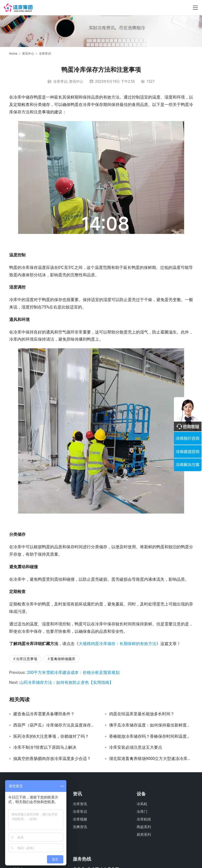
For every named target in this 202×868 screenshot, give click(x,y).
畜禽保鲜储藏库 (63, 659)
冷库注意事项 (27, 659)
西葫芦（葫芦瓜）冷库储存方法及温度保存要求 (55, 725)
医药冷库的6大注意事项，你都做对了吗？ (51, 736)
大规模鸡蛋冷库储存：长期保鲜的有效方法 (117, 644)
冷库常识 (60, 81)
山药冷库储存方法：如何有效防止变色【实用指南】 (66, 682)
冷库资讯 (80, 804)
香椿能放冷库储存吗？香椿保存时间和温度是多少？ (151, 736)
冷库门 (142, 812)
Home (13, 54)
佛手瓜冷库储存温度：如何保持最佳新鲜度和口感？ (151, 725)
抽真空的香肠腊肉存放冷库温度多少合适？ (52, 759)
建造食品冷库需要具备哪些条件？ (44, 714)
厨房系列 (144, 835)
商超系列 (144, 827)
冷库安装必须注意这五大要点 (136, 747)
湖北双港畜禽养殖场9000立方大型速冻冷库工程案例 (151, 759)
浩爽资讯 (80, 827)
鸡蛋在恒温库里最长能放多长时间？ (142, 714)
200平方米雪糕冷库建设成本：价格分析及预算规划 (73, 673)
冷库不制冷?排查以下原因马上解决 (45, 747)
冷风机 (142, 804)
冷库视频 (80, 819)
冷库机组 (144, 819)
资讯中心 (76, 81)
